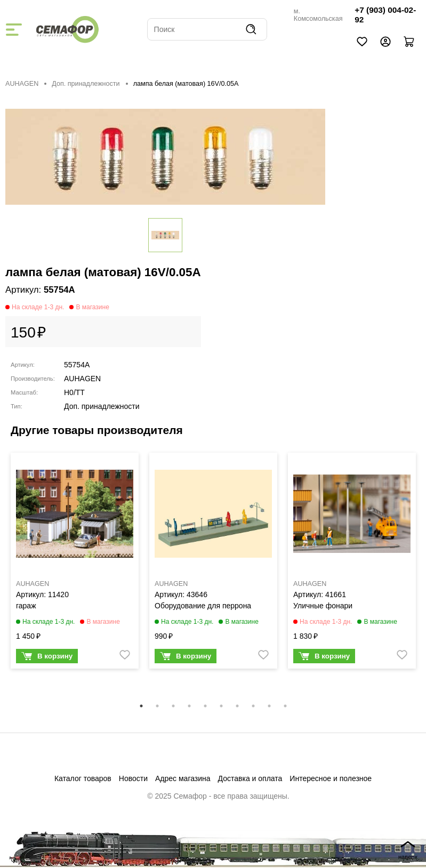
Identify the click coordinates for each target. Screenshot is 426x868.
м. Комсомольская (318, 15)
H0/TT (74, 392)
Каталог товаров (83, 778)
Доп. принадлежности (86, 84)
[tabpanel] (75, 563)
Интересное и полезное (331, 778)
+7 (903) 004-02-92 (385, 15)
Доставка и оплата (250, 778)
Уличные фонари (323, 606)
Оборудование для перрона (203, 606)
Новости (133, 778)
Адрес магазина (183, 778)
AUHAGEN (22, 84)
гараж (26, 606)
